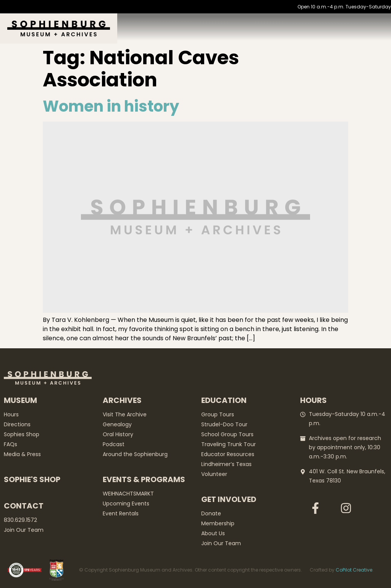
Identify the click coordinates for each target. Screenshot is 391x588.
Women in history (111, 106)
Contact (24, 506)
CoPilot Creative (354, 570)
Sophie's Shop (32, 479)
